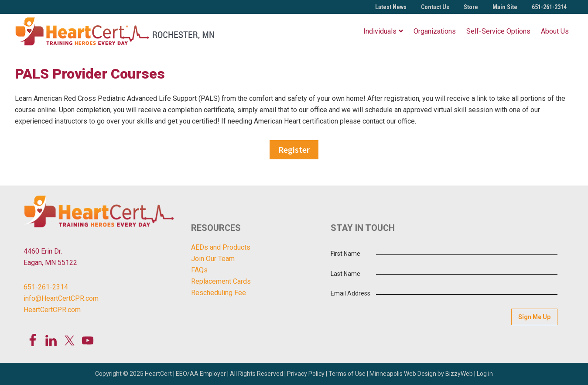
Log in (485, 374)
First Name (345, 254)
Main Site (505, 7)
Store (471, 7)
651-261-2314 (549, 7)
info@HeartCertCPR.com (61, 298)
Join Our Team (213, 259)
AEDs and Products (221, 247)
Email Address (350, 293)
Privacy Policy (306, 374)
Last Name (345, 274)
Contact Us (435, 7)
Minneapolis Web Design (403, 374)
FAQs (199, 270)
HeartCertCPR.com (52, 310)
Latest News (391, 7)
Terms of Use (347, 374)
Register (294, 150)
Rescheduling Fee (219, 293)
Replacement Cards (221, 281)
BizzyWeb (459, 374)
